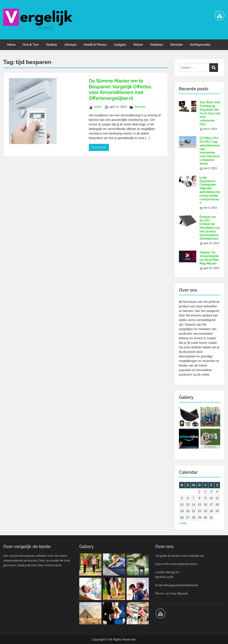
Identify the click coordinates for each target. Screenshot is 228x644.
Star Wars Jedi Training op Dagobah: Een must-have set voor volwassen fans (210, 113)
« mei (183, 523)
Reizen (138, 45)
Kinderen (157, 45)
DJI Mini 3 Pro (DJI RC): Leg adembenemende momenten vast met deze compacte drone (210, 151)
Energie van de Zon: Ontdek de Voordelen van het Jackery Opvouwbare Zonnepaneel (210, 228)
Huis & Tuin (31, 45)
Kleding (51, 45)
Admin (98, 107)
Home (11, 45)
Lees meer (99, 147)
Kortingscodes (200, 45)
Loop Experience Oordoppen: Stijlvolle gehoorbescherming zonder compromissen (210, 190)
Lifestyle (70, 45)
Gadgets (120, 45)
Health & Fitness (95, 45)
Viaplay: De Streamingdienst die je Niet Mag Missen (209, 258)
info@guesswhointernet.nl (181, 585)
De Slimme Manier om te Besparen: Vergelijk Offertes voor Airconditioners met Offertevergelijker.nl (120, 89)
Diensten (176, 45)
